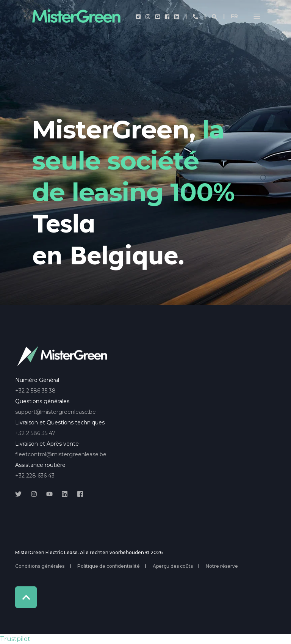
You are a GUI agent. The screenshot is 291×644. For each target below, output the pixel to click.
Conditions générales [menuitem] (40, 566)
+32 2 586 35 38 (35, 391)
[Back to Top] (26, 597)
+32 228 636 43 (35, 476)
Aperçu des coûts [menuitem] (173, 566)
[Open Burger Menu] (257, 16)
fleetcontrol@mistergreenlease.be (61, 454)
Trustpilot (15, 639)
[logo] (63, 356)
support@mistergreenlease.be (56, 412)
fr (234, 16)
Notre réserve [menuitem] (222, 566)
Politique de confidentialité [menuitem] (109, 566)
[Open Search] (215, 16)
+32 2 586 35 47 (35, 433)
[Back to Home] (76, 16)
